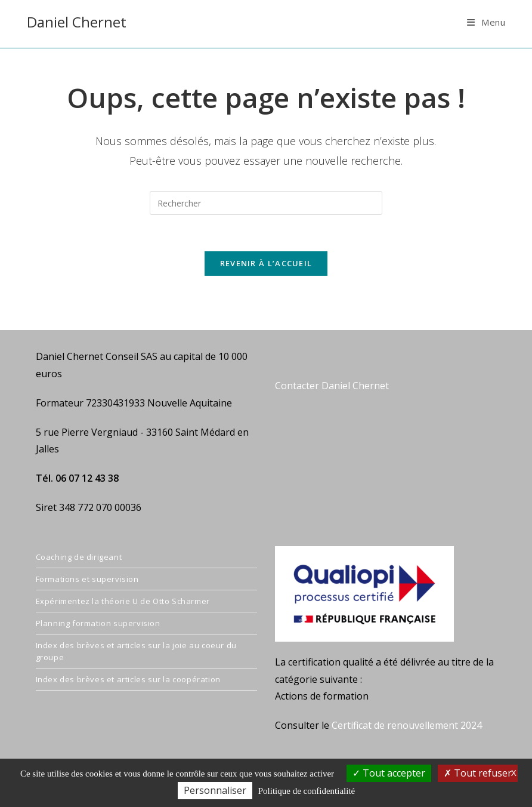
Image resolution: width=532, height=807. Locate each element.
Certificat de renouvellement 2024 (407, 725)
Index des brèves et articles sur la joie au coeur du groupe (136, 651)
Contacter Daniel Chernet (332, 386)
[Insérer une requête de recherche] (266, 203)
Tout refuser (478, 773)
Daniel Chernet (77, 22)
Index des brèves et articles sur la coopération (128, 679)
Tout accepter (389, 773)
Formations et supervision (87, 579)
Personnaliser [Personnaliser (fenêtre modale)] (215, 790)
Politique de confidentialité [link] (307, 791)
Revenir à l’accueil (266, 263)
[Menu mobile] (486, 22)
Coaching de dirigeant (79, 557)
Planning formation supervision (98, 623)
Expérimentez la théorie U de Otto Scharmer (123, 601)
